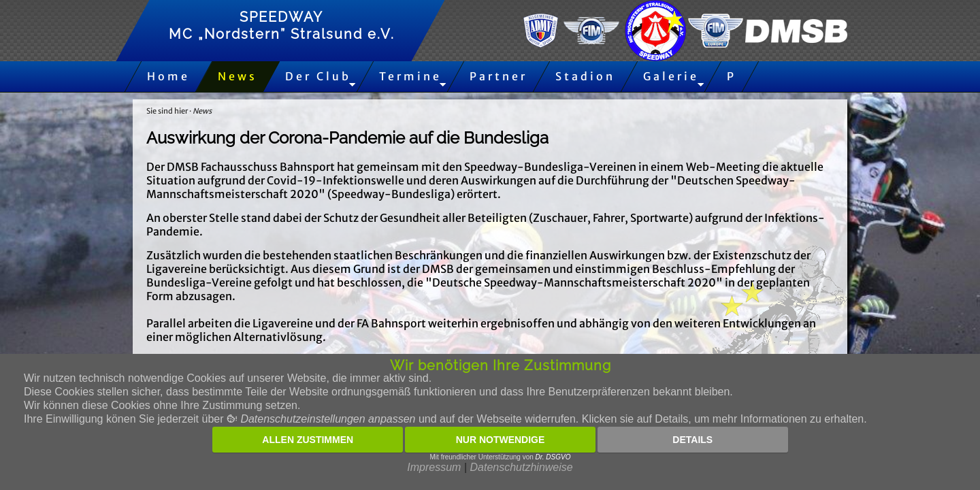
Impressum (434, 467)
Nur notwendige (501, 440)
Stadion (585, 76)
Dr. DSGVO (553, 457)
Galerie (671, 76)
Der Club (318, 76)
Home (168, 76)
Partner (499, 76)
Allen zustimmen (308, 440)
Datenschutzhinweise (521, 467)
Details (692, 440)
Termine (410, 76)
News (238, 76)
